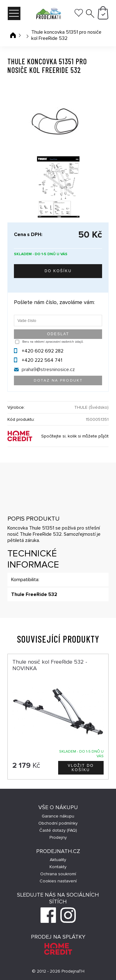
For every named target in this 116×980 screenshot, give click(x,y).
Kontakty (58, 867)
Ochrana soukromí (58, 874)
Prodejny (58, 837)
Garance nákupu (58, 816)
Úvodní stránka (13, 35)
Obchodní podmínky (58, 823)
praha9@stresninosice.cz (48, 370)
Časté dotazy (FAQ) (58, 830)
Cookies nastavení (58, 881)
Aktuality (58, 860)
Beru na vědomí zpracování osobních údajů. (53, 342)
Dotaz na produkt (58, 380)
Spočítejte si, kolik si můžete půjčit (75, 436)
